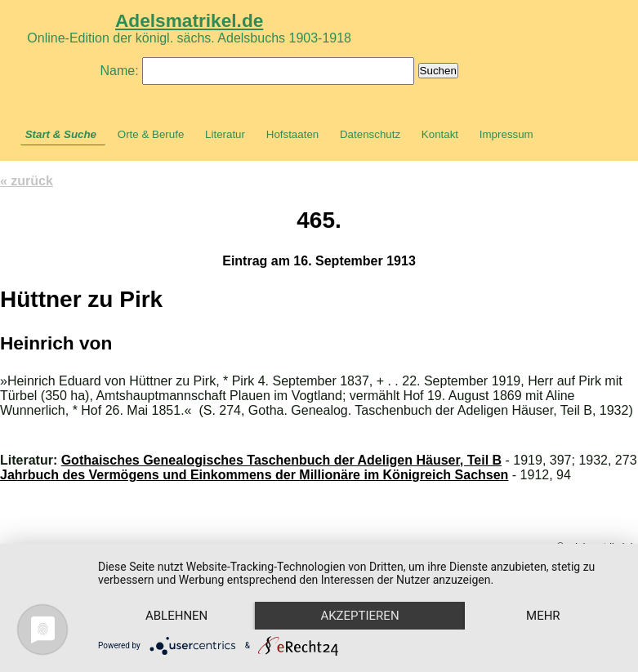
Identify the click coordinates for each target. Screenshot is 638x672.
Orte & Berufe (151, 134)
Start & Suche (61, 134)
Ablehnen (176, 616)
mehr (543, 616)
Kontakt (440, 134)
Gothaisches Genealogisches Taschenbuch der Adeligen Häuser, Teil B (281, 460)
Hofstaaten (292, 134)
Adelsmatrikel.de (189, 20)
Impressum (506, 134)
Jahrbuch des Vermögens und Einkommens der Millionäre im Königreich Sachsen (254, 475)
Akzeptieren (359, 616)
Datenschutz (370, 134)
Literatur (225, 134)
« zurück (27, 181)
